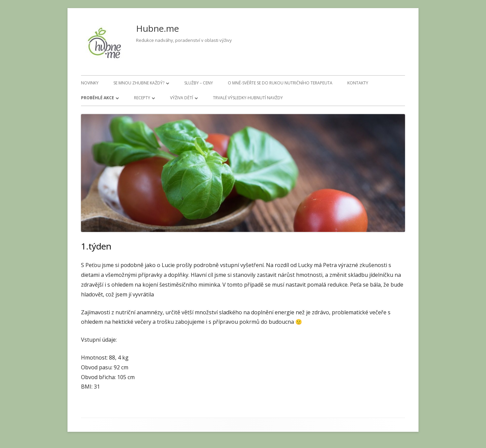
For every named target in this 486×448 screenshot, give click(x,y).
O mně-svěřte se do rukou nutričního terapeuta (280, 83)
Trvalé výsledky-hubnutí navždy (248, 98)
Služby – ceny (199, 83)
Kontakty (358, 83)
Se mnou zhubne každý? (139, 83)
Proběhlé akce (98, 98)
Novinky (90, 83)
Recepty (142, 98)
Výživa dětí (182, 98)
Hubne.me (157, 28)
